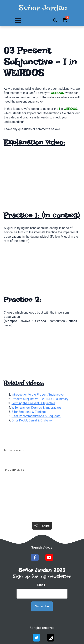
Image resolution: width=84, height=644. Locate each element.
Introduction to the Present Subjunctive (38, 395)
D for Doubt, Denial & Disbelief (32, 420)
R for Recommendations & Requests (36, 416)
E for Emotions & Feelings (29, 412)
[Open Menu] (18, 20)
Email (42, 585)
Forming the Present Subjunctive (33, 403)
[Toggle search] (55, 20)
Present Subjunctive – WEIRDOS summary (40, 399)
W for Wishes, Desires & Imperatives (37, 408)
